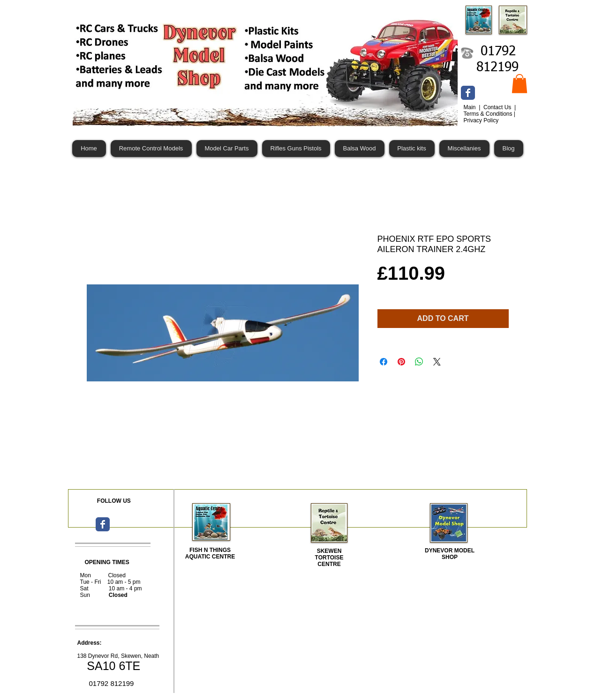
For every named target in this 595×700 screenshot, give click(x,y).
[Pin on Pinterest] (401, 362)
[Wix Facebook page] (468, 93)
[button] (520, 84)
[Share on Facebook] (384, 362)
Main (471, 107)
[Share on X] (437, 362)
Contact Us (498, 107)
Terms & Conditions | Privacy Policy (490, 117)
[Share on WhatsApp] (419, 362)
